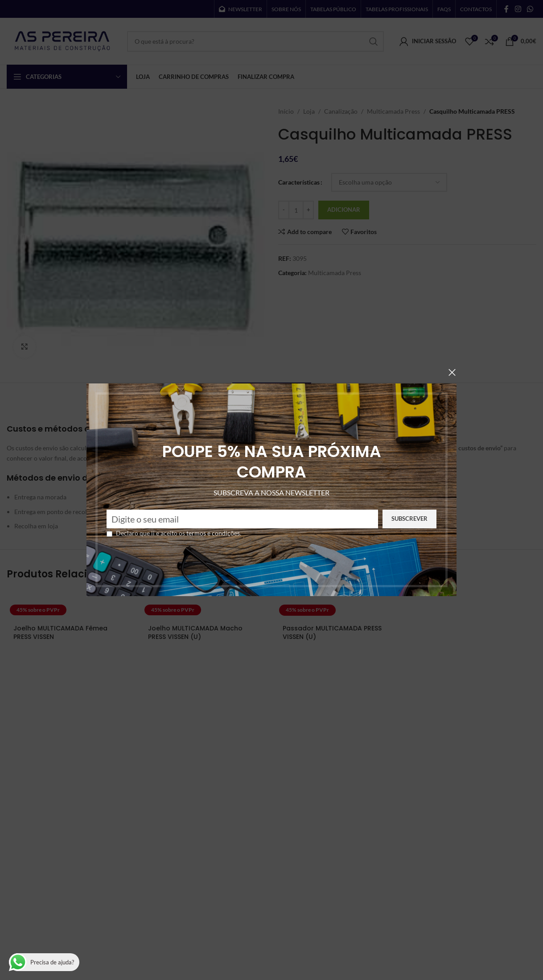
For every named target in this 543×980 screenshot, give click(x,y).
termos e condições (192, 533)
